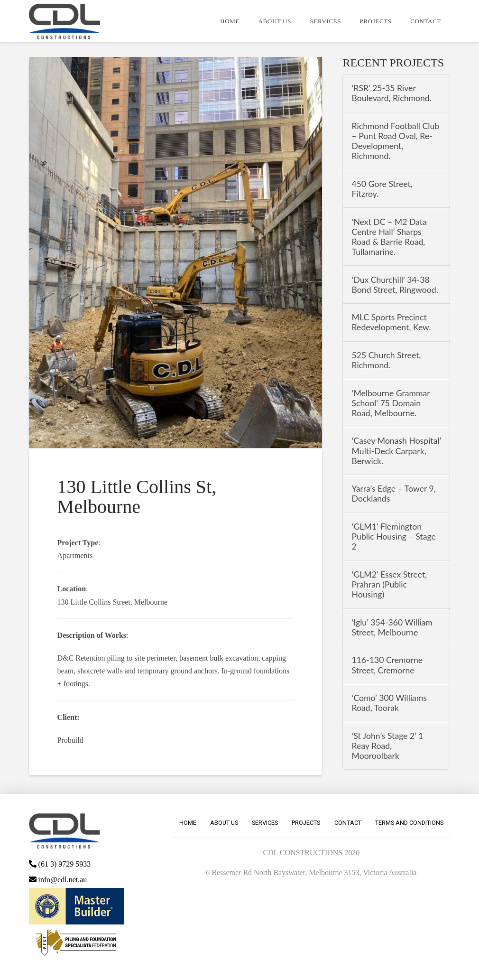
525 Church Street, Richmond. (387, 360)
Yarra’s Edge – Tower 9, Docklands (394, 494)
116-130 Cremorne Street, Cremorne (387, 665)
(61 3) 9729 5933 (60, 864)
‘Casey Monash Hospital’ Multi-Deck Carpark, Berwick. (397, 451)
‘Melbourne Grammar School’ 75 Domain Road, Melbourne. (391, 403)
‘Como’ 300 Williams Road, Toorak (389, 703)
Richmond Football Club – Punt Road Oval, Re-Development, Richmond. (396, 141)
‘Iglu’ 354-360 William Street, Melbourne (392, 627)
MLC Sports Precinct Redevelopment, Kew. (391, 322)
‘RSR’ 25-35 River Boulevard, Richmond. (392, 93)
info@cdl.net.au (58, 880)
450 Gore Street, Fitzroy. (382, 189)
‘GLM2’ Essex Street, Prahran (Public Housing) (390, 584)
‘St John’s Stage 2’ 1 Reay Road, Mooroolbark (388, 746)
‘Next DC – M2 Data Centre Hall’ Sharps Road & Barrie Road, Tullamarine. (389, 237)
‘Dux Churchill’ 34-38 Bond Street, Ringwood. (395, 285)
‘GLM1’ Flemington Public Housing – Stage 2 (394, 537)
